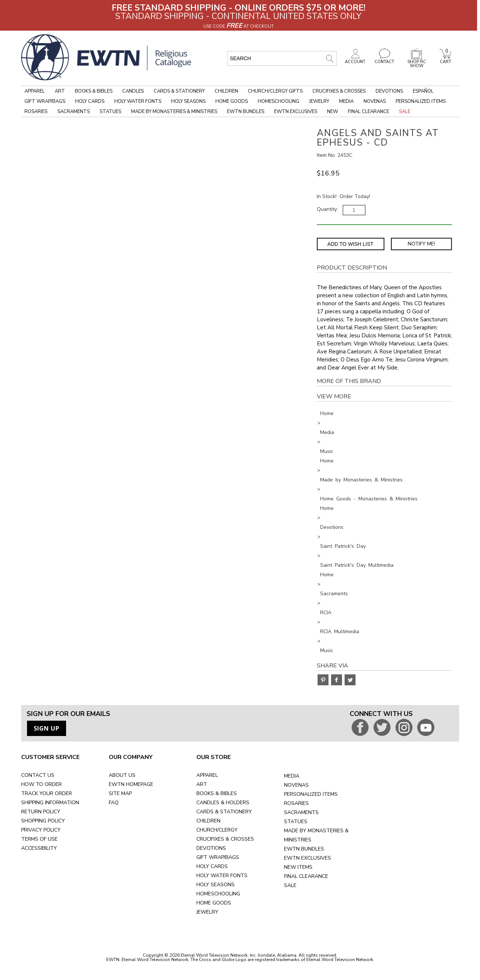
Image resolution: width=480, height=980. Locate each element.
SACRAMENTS (301, 812)
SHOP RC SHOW (416, 62)
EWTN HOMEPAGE (131, 784)
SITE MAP (120, 793)
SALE (290, 885)
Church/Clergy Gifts (275, 91)
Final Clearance (368, 112)
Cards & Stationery (179, 91)
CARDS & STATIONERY (224, 812)
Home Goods (232, 101)
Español (423, 91)
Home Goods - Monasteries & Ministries (369, 499)
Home (327, 413)
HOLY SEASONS (216, 885)
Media (346, 101)
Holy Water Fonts (138, 101)
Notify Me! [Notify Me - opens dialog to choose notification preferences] (421, 244)
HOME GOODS (214, 903)
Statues (110, 112)
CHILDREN (208, 821)
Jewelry (319, 101)
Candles (133, 91)
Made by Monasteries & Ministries (174, 112)
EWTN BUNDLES (304, 849)
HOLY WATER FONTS (222, 876)
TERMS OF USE (39, 839)
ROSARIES (296, 803)
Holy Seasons (188, 101)
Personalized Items (421, 101)
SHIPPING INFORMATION (50, 803)
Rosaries (36, 112)
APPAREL (207, 775)
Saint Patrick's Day (343, 546)
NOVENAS (296, 785)
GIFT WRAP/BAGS (218, 857)
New (333, 112)
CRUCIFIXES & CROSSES (225, 839)
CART (445, 60)
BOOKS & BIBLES (217, 793)
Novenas (375, 101)
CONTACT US (38, 775)
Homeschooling (279, 101)
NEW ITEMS (298, 867)
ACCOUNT (355, 60)
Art (60, 91)
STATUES (296, 822)
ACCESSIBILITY (39, 848)
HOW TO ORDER (41, 784)
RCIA (326, 613)
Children (226, 91)
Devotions (389, 91)
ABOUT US (122, 775)
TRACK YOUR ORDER (47, 793)
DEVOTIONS (211, 848)
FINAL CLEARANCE (306, 876)
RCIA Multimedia (340, 632)
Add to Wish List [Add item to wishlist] (350, 244)
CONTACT (384, 60)
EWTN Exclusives (296, 112)
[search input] (282, 58)
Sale (405, 112)
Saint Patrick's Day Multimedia (357, 565)
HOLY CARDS (212, 866)
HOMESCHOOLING (218, 894)
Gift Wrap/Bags (45, 101)
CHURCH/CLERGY (217, 830)
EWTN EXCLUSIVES (308, 858)
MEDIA (292, 776)
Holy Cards (90, 101)
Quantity (327, 209)
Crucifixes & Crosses (339, 91)
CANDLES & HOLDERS (223, 803)
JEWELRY (207, 912)
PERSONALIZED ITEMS (311, 794)
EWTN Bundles (246, 112)
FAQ (114, 803)
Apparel (35, 91)
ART (202, 784)
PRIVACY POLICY (41, 830)
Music (327, 451)
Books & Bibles (94, 91)
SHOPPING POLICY (43, 821)
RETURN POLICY (41, 812)
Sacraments (74, 112)
